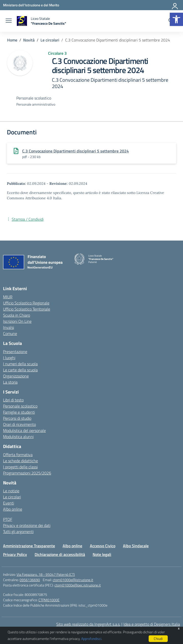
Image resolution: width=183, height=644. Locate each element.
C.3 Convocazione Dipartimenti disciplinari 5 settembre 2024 (75, 151)
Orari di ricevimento (19, 424)
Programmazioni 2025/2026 (27, 473)
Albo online (13, 509)
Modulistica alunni (18, 437)
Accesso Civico (103, 546)
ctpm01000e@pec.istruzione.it (78, 585)
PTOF (8, 519)
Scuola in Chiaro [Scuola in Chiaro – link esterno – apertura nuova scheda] (17, 315)
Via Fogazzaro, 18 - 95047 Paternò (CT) (46, 574)
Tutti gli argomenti (18, 531)
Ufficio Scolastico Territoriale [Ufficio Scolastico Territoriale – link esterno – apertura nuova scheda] (27, 309)
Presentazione (15, 352)
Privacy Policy (15, 554)
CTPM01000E (49, 600)
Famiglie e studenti (19, 412)
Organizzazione (16, 376)
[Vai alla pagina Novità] (29, 40)
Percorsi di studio (17, 418)
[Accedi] (175, 5)
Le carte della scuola (20, 370)
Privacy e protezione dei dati (27, 525)
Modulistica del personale (24, 430)
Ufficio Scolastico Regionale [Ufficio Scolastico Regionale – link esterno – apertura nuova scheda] (26, 303)
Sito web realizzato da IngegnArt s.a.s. (88, 624)
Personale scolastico (20, 406)
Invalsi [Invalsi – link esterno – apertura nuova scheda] (9, 327)
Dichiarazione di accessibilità (60, 554)
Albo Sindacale (136, 546)
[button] (176, 19)
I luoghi (9, 358)
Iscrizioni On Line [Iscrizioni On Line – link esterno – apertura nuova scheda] (17, 321)
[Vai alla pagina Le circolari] (50, 40)
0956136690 (30, 580)
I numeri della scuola (20, 364)
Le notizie (11, 491)
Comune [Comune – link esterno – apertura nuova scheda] (10, 333)
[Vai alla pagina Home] (12, 40)
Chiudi (158, 639)
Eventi (9, 503)
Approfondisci (91, 639)
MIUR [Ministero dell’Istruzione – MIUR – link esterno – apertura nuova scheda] (8, 297)
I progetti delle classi (20, 467)
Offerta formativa (18, 455)
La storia (10, 382)
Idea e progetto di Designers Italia (152, 624)
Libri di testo (13, 400)
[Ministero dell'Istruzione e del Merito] (31, 5)
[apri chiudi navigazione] (9, 21)
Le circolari (12, 497)
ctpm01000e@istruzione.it (73, 580)
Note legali (102, 554)
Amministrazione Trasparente (29, 546)
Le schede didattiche (20, 461)
